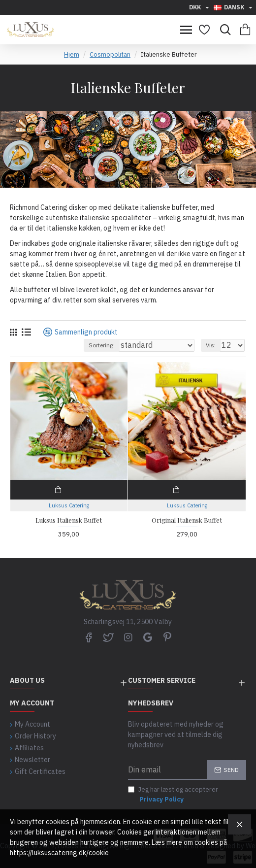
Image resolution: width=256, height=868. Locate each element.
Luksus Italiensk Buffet (69, 520)
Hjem (72, 54)
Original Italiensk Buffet (187, 520)
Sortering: (102, 345)
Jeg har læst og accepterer (173, 795)
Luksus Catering (69, 505)
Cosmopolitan (110, 54)
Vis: (211, 345)
